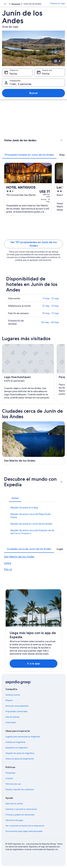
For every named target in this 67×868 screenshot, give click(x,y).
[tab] (29, 155)
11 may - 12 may (51, 298)
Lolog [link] (8, 563)
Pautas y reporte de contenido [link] (20, 789)
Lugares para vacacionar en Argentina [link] (23, 737)
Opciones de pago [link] (14, 820)
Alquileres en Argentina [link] (16, 748)
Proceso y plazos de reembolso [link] (20, 815)
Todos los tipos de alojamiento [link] (20, 759)
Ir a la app (34, 663)
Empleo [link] (9, 700)
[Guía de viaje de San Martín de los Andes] (33, 443)
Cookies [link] (9, 778)
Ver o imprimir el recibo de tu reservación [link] (25, 826)
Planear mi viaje (58, 3)
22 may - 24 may (50, 322)
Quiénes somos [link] (13, 695)
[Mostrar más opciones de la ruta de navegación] (5, 4)
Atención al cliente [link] (14, 804)
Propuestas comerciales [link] (16, 711)
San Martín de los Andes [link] (19, 557)
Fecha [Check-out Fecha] (46, 74)
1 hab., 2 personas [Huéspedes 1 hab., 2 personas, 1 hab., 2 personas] (21, 84)
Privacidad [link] (10, 773)
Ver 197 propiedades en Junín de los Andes (34, 244)
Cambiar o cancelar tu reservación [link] (21, 809)
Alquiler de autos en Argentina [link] (20, 753)
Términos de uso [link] (13, 784)
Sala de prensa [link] (12, 717)
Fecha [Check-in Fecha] (13, 74)
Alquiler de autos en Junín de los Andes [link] (31, 524)
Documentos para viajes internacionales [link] (24, 831)
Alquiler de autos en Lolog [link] (24, 507)
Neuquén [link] (16, 4)
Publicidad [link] (11, 722)
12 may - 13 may (51, 306)
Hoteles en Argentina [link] (15, 742)
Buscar (34, 93)
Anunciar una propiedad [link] (17, 706)
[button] (33, 140)
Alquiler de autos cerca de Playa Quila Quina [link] (30, 516)
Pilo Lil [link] (8, 569)
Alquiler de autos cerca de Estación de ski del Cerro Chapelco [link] (32, 532)
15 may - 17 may (51, 313)
